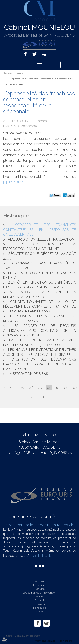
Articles (39, 612)
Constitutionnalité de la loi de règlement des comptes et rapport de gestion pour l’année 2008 (39, 307)
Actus (40, 596)
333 (75, 387)
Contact (39, 600)
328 (31, 387)
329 (40, 387)
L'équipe (40, 589)
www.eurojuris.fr (28, 133)
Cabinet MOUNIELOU (40, 27)
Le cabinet (39, 585)
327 (22, 387)
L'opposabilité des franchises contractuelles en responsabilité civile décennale (39, 230)
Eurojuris (39, 604)
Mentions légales (45, 641)
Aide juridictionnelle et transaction (41, 239)
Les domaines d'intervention (39, 593)
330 (49, 387)
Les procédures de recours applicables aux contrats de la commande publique (39, 331)
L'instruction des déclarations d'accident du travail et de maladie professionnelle (39, 364)
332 (66, 387)
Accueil (21, 73)
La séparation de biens (28, 374)
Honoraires (40, 608)
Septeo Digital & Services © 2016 (23, 636)
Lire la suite (15, 182)
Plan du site (66, 641)
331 (57, 387)
